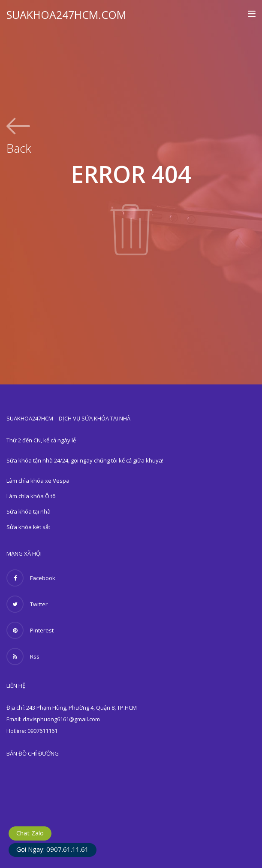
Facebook (31, 578)
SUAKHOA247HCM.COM (66, 15)
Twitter (27, 604)
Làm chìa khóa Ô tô (31, 496)
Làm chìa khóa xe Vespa (38, 481)
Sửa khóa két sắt (28, 527)
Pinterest (30, 630)
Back (19, 147)
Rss (23, 656)
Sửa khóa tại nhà (29, 511)
